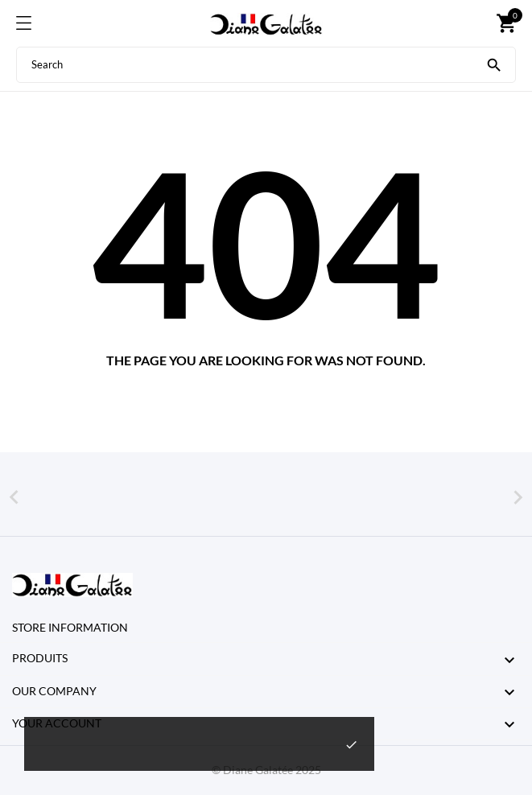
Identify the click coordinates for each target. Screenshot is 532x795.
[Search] (494, 64)
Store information (70, 627)
